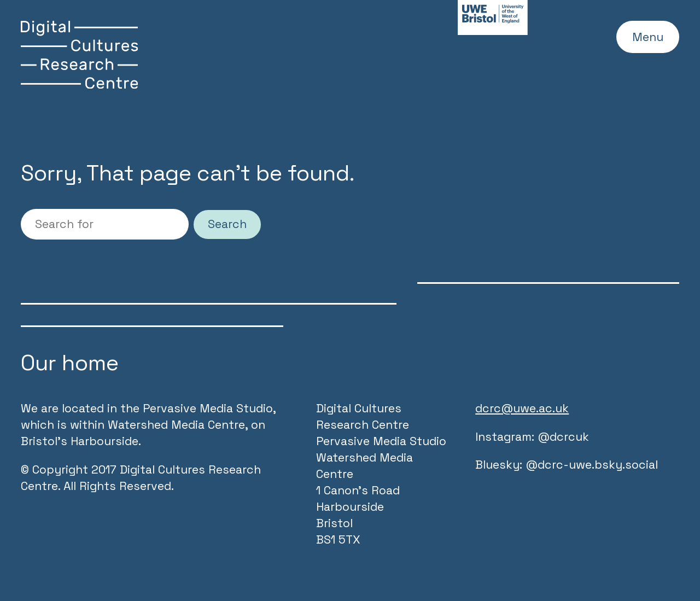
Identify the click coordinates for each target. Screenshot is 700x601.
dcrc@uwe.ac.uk (522, 408)
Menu (648, 37)
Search (227, 224)
